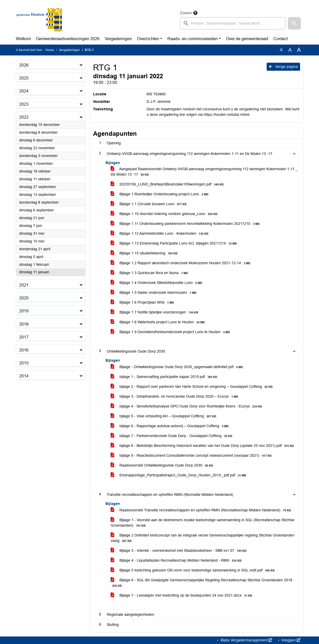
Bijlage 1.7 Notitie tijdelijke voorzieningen (155, 312)
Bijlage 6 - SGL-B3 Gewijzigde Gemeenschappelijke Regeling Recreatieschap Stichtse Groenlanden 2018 (201, 583)
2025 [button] (24, 78)
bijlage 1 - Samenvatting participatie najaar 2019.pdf (165, 377)
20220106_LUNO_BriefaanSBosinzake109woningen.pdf (168, 184)
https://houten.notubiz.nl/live (227, 115)
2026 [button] (24, 65)
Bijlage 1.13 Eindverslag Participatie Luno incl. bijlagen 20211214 (175, 243)
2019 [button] (24, 311)
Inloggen (290, 640)
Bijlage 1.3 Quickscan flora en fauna (150, 273)
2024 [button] (24, 91)
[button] (294, 23)
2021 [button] (24, 285)
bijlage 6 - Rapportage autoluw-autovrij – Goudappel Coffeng (171, 426)
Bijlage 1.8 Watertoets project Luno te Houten (159, 322)
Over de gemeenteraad (247, 39)
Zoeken (186, 13)
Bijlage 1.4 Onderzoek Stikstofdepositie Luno (157, 283)
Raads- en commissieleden (193, 39)
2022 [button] (24, 117)
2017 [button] (24, 337)
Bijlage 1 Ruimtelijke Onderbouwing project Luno (160, 194)
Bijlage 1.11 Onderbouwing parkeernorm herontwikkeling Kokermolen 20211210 (186, 224)
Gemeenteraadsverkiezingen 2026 (68, 39)
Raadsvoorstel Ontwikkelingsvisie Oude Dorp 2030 (163, 465)
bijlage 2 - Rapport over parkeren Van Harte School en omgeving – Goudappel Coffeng (193, 387)
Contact (281, 39)
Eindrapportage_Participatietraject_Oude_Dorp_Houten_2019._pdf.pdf (179, 475)
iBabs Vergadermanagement (246, 640)
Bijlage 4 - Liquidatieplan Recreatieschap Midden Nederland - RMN (177, 560)
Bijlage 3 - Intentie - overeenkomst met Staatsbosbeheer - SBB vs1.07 (179, 551)
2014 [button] (24, 376)
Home (50, 50)
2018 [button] (24, 324)
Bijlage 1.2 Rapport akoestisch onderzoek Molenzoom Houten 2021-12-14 (181, 263)
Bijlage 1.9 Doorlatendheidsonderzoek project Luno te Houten (171, 332)
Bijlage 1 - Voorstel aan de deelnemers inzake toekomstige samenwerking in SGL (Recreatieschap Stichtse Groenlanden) (203, 523)
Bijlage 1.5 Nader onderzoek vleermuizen (154, 293)
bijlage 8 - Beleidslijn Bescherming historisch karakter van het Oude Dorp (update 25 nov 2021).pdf (203, 446)
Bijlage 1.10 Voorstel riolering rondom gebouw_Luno (165, 214)
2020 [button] (24, 298)
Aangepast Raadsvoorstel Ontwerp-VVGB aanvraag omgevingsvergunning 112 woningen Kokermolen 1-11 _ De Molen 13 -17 (204, 172)
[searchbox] (233, 23)
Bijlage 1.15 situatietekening (145, 253)
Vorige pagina (283, 67)
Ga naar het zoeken (1, 3)
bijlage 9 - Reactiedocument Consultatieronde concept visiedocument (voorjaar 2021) (192, 456)
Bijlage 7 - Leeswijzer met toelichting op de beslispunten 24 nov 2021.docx (182, 595)
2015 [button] (24, 363)
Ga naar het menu (1, 3)
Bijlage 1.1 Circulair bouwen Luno (150, 204)
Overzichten (148, 39)
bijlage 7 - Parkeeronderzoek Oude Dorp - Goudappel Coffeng (172, 436)
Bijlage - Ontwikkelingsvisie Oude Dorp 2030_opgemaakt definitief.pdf (178, 367)
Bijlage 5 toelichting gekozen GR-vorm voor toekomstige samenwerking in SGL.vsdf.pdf (194, 570)
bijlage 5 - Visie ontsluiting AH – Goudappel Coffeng (164, 416)
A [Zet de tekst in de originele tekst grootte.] (281, 50)
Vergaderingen (118, 39)
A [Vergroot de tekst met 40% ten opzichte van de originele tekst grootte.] (299, 50)
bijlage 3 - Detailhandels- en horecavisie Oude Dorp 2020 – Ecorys (175, 396)
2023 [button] (24, 104)
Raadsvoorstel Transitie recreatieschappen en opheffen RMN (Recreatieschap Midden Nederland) (202, 510)
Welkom (23, 39)
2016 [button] (24, 350)
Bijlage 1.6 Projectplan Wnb (143, 302)
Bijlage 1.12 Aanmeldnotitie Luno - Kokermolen (160, 234)
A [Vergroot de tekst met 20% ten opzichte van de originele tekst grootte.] (290, 50)
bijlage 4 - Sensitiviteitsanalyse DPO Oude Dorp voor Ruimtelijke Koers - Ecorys (187, 406)
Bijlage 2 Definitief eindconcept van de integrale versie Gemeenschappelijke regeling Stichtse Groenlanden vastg (203, 538)
